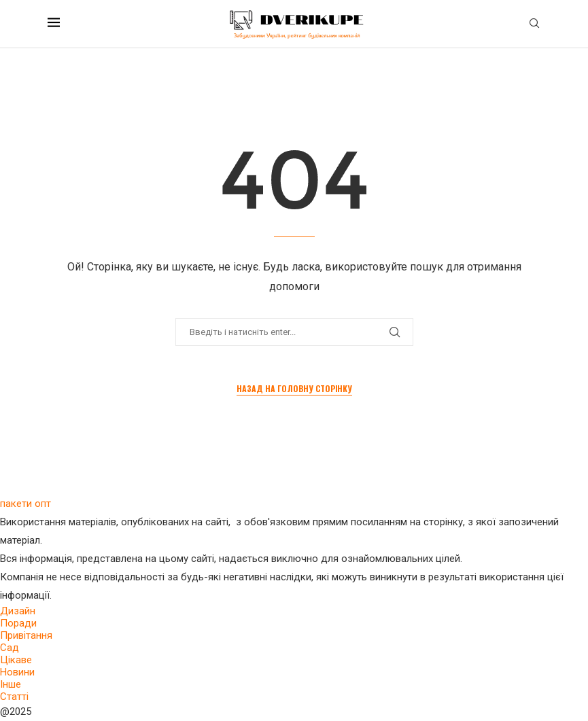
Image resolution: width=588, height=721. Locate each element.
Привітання (26, 635)
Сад (10, 648)
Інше (11, 684)
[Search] (534, 24)
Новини (17, 672)
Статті (14, 697)
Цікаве (16, 660)
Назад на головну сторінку (294, 388)
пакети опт (25, 504)
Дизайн (18, 611)
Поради (18, 623)
